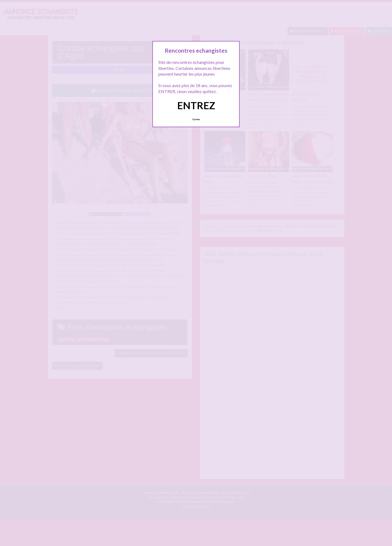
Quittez (196, 119)
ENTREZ (196, 105)
